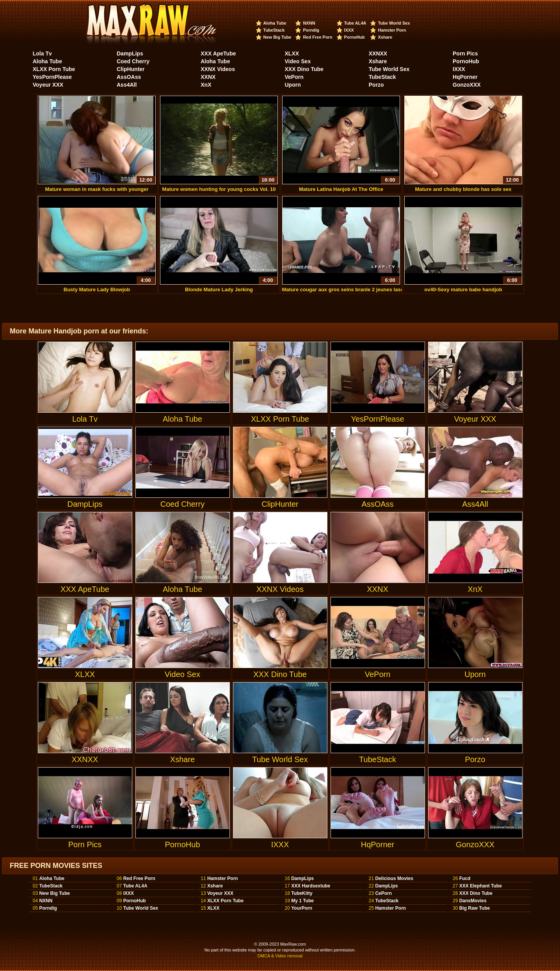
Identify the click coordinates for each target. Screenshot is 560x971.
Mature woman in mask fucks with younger (97, 144)
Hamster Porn (392, 30)
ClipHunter (131, 69)
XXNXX (378, 53)
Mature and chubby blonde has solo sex (463, 144)
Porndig (311, 30)
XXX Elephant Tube (481, 886)
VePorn (294, 77)
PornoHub (355, 37)
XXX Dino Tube (304, 69)
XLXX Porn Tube (54, 69)
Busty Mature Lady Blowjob (97, 244)
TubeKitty (302, 893)
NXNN (309, 23)
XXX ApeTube (218, 53)
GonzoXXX (467, 85)
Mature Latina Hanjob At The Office (341, 144)
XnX (206, 85)
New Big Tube (277, 37)
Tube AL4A (355, 23)
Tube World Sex (394, 23)
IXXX (349, 30)
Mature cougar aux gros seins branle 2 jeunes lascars (347, 244)
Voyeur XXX (48, 85)
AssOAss (129, 77)
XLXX (292, 53)
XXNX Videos (218, 69)
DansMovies (473, 901)
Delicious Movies (394, 878)
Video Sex (298, 61)
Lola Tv (42, 53)
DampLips (130, 53)
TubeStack (274, 30)
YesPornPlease (52, 77)
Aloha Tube (275, 23)
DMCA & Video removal (280, 956)
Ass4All (127, 85)
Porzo (376, 85)
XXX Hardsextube (311, 886)
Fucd (465, 878)
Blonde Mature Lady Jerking (219, 244)
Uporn (293, 85)
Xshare (385, 37)
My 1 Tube (302, 901)
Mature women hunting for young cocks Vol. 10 (219, 144)
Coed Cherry (133, 61)
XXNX (208, 77)
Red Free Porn (317, 37)
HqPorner (465, 77)
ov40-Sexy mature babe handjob (463, 244)
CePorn (383, 893)
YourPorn (302, 908)
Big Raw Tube (475, 908)
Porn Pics (465, 53)
